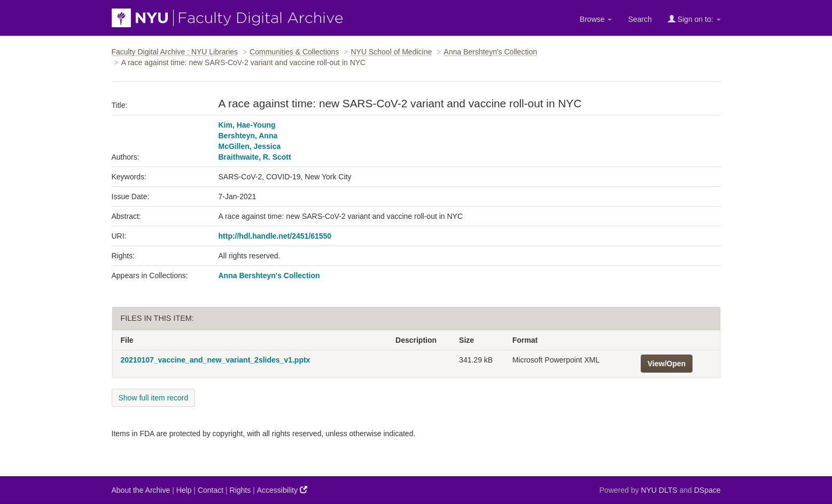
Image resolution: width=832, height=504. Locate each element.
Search (640, 19)
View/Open (667, 364)
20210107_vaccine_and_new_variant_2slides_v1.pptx (216, 360)
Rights (240, 490)
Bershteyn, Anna (248, 136)
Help (184, 490)
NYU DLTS (659, 490)
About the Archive (141, 490)
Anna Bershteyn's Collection (490, 52)
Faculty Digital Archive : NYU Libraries (175, 52)
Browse (596, 19)
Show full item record (154, 398)
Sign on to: (694, 19)
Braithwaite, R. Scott (255, 157)
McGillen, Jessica (250, 146)
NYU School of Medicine (391, 52)
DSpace (707, 490)
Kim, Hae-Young (247, 125)
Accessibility (282, 490)
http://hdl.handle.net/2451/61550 (275, 236)
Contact (211, 490)
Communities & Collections (294, 52)
